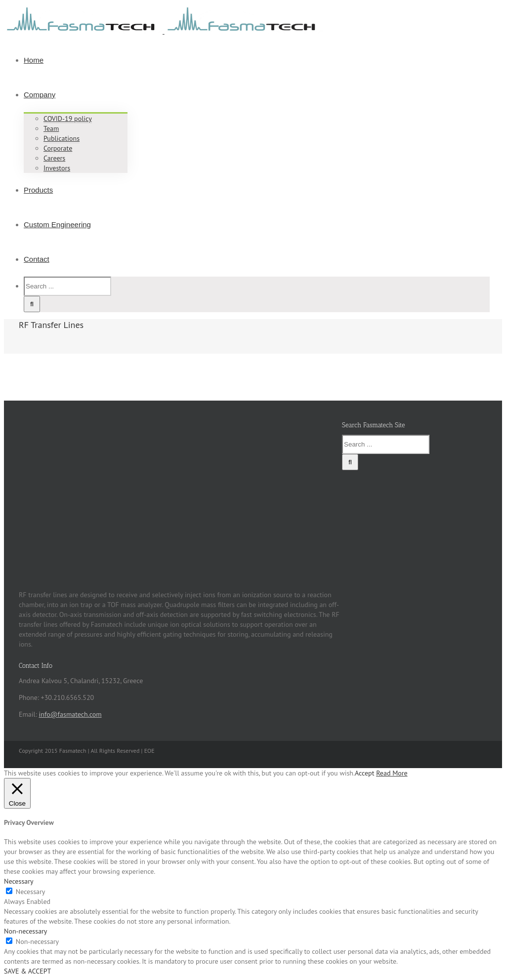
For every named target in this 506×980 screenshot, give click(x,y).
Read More (392, 773)
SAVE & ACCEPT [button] (27, 971)
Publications (62, 138)
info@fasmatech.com (70, 714)
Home (34, 60)
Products (38, 190)
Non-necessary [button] (25, 931)
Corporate (58, 148)
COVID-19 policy (68, 119)
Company (40, 95)
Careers (54, 158)
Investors (57, 168)
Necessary (31, 892)
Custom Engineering (57, 225)
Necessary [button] (19, 881)
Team (51, 128)
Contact (37, 259)
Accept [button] (364, 773)
